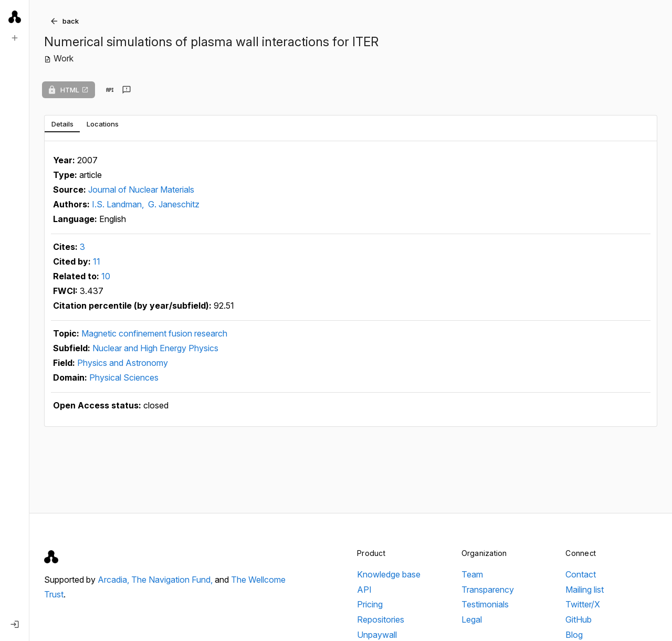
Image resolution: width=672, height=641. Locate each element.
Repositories (381, 619)
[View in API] (110, 90)
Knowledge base (389, 574)
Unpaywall (377, 635)
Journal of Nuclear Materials (141, 190)
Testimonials (485, 604)
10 (106, 276)
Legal (472, 619)
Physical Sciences (124, 377)
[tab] (62, 124)
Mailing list (585, 590)
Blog (574, 635)
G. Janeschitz (174, 204)
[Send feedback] (127, 90)
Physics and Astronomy (123, 363)
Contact (581, 574)
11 (97, 261)
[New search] (15, 38)
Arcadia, (114, 580)
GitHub (579, 619)
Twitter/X (583, 604)
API (364, 590)
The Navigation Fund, (173, 580)
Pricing (370, 604)
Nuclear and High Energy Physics (155, 348)
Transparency (488, 590)
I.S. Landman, (119, 204)
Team (472, 574)
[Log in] (15, 624)
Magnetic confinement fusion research (154, 333)
